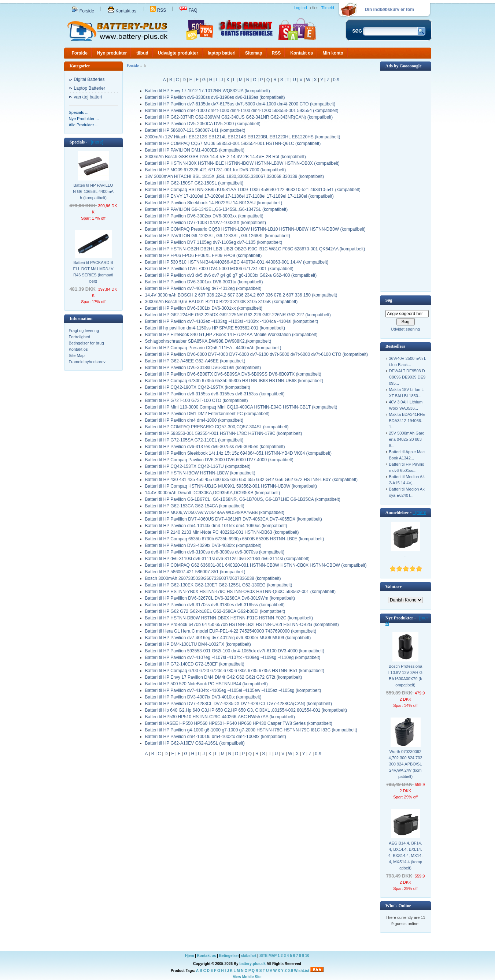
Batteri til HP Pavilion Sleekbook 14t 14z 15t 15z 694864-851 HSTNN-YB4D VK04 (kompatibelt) (238, 453)
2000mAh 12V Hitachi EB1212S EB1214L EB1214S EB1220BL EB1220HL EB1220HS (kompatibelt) (243, 137)
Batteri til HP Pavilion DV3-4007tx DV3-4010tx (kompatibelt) (203, 697)
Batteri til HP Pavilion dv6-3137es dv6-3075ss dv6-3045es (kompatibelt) (215, 447)
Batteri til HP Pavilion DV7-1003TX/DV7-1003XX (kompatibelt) (206, 223)
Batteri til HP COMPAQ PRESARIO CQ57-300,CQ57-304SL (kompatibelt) (217, 427)
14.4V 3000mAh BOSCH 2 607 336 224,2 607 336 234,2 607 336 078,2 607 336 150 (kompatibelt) (241, 295)
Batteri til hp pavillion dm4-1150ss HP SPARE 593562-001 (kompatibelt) (215, 328)
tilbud (142, 53)
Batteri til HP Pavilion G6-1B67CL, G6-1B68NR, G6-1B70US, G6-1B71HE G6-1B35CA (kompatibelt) (243, 499)
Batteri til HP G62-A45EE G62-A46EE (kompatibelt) (195, 361)
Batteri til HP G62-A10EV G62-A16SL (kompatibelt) (195, 743)
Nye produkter (112, 53)
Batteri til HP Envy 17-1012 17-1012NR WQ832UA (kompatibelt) (208, 91)
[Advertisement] (406, 180)
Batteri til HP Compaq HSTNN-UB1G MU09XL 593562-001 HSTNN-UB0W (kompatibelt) (231, 486)
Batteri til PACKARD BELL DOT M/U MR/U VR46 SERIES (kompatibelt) (93, 272)
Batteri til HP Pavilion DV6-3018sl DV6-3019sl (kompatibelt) (203, 368)
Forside (83, 11)
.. (405, 556)
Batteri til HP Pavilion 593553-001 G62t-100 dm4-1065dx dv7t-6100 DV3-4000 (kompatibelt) (235, 651)
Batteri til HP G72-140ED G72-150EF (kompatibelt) (195, 664)
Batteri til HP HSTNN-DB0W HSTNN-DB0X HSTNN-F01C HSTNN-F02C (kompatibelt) (229, 618)
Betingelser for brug (86, 343)
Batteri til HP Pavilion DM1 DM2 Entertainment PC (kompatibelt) (207, 414)
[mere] (96, 142)
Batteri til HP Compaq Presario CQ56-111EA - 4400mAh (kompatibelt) (213, 348)
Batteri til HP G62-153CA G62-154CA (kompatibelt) (195, 506)
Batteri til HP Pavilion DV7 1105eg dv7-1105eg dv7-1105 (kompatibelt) (214, 242)
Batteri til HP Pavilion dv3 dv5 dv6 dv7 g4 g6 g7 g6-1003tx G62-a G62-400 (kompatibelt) (231, 275)
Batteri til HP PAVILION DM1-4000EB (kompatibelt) (195, 150)
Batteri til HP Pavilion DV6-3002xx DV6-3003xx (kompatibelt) (204, 216)
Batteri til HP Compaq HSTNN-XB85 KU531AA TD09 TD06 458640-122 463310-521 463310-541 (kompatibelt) (253, 190)
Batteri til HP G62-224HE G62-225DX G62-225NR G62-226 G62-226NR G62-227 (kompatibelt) (238, 315)
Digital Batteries (89, 79)
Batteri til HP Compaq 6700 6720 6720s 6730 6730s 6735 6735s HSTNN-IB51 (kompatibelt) (235, 671)
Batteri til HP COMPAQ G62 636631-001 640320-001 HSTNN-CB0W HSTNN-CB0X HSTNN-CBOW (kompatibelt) (256, 565)
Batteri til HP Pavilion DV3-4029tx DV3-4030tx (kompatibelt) (203, 545)
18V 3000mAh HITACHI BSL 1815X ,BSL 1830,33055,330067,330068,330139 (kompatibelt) (235, 176)
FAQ (188, 10)
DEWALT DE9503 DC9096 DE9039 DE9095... (407, 377)
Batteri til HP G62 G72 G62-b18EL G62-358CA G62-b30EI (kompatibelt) (215, 611)
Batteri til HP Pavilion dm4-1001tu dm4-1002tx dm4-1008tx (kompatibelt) (216, 737)
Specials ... (79, 112)
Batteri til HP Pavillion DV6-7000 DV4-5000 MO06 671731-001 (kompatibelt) (219, 269)
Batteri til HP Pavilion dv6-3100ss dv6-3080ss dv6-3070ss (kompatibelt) (215, 552)
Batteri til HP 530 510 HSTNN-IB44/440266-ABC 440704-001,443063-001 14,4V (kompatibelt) (237, 262)
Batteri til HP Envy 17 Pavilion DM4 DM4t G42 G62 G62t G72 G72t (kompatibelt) (224, 677)
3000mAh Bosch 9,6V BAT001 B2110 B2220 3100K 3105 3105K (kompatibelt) (221, 302)
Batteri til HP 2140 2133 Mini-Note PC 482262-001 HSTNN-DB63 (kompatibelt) (222, 532)
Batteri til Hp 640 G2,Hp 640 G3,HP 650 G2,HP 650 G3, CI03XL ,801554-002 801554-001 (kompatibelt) (246, 710)
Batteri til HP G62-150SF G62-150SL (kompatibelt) (194, 183)
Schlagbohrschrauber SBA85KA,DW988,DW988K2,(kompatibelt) (208, 341)
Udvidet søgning (406, 329)
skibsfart (249, 956)
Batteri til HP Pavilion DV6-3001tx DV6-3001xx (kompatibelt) (204, 308)
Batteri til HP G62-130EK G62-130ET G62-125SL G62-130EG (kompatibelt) (219, 585)
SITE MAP (268, 956)
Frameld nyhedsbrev (87, 362)
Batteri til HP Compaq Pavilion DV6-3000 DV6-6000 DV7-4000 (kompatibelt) (219, 460)
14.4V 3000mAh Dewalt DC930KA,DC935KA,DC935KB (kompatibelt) (213, 493)
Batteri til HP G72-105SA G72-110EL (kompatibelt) (194, 440)
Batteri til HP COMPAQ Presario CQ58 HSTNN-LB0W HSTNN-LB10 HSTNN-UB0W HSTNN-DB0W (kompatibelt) (255, 229)
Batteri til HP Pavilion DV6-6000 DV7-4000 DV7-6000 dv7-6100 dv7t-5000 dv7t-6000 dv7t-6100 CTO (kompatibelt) (257, 354)
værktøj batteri (88, 97)
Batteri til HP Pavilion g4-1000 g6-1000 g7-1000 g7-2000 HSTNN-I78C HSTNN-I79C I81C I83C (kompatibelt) (251, 730)
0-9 (336, 80)
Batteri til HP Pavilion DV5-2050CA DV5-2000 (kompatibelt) (203, 124)
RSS (158, 10)
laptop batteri (222, 53)
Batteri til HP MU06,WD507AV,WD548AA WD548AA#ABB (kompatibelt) (215, 513)
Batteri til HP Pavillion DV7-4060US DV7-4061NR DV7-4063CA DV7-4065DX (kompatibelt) (234, 519)
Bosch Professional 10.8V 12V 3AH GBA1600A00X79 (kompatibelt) (405, 676)
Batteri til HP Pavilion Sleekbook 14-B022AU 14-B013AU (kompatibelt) (214, 203)
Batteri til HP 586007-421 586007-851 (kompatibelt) (195, 572)
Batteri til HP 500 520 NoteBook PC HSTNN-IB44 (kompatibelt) (206, 684)
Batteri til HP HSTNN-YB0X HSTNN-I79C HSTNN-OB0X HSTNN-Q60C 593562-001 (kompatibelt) (241, 592)
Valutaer (394, 587)
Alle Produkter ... (84, 125)
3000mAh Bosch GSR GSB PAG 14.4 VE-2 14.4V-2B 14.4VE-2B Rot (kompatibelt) (226, 157)
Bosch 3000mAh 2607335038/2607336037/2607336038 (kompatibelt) (213, 578)
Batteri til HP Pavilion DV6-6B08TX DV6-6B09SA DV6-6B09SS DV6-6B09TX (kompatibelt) (233, 374)
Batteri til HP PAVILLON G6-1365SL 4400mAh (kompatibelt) (93, 191)
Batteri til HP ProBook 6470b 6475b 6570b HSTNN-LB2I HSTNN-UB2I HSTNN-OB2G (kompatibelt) (242, 625)
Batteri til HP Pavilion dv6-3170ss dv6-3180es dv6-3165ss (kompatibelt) (215, 605)
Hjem (189, 956)
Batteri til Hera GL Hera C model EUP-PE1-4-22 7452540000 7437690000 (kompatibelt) (231, 631)
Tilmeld (327, 8)
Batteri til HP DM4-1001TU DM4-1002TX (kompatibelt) (198, 644)
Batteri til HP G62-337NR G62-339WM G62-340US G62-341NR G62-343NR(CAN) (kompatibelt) (239, 117)
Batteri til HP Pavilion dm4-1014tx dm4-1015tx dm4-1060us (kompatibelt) (216, 526)
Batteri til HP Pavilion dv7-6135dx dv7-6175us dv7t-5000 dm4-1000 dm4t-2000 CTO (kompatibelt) (240, 104)
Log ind (300, 8)
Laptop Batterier (90, 88)
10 (307, 956)
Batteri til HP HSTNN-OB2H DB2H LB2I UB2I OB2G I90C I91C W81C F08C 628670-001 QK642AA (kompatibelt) (255, 249)
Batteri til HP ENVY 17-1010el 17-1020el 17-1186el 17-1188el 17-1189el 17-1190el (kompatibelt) (239, 196)
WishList (302, 971)
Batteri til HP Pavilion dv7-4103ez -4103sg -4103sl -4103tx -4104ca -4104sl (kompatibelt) (232, 321)
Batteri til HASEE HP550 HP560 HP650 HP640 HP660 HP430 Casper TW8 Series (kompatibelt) (239, 723)
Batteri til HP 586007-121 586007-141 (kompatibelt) (195, 130)
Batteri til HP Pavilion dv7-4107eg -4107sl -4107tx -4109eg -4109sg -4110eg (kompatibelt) (233, 657)
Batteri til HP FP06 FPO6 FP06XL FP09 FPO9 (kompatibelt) (204, 256)
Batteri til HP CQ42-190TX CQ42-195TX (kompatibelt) (198, 387)
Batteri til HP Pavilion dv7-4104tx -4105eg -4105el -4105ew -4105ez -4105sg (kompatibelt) (233, 690)
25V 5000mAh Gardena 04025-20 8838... (407, 439)
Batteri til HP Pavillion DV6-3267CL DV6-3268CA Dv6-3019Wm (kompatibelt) (220, 598)
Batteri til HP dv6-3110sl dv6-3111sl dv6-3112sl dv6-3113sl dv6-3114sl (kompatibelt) (227, 559)
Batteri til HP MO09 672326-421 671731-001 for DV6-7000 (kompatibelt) (216, 170)
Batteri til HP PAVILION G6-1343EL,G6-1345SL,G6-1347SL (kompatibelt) (217, 209)
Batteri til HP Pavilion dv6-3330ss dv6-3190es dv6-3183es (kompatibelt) (215, 97)
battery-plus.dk (252, 964)
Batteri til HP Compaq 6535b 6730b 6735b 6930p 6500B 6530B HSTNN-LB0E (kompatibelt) (235, 539)
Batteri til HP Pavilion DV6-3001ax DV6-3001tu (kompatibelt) (204, 282)
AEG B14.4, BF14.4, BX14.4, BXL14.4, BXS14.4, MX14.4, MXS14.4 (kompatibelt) (406, 856)
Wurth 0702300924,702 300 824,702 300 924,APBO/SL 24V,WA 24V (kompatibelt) (406, 764)
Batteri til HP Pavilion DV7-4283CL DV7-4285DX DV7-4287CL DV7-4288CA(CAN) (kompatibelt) (239, 704)
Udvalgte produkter (178, 53)
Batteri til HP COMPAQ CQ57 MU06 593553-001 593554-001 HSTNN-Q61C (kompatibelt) (233, 144)
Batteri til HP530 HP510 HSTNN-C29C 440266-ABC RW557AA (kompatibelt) (220, 717)
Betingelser (229, 956)
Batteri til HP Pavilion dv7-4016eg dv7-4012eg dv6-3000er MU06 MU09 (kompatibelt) (228, 638)
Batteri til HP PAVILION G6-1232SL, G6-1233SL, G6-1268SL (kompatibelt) (218, 236)
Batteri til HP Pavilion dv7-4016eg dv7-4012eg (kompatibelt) (203, 288)
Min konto (333, 53)
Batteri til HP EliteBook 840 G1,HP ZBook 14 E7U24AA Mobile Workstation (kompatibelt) (231, 335)
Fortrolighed (80, 337)
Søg (389, 300)
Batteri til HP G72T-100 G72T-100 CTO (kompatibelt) (197, 400)
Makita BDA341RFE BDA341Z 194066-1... (407, 421)
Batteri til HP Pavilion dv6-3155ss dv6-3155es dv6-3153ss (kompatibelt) (215, 394)
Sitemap (254, 53)
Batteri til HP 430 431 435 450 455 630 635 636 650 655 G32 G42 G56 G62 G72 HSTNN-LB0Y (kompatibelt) (252, 480)
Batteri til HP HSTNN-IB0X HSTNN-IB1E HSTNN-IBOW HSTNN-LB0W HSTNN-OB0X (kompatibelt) (242, 163)
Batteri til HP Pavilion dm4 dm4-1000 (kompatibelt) (194, 420)
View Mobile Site (247, 977)
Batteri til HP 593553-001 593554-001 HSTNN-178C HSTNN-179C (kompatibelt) (224, 433)
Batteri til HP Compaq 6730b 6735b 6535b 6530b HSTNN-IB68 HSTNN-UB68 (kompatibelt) (234, 381)
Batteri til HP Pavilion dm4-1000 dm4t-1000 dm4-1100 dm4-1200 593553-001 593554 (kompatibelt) (242, 111)
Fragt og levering (84, 331)
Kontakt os (122, 11)
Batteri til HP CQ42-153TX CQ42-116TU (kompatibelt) (198, 466)
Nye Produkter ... (84, 119)
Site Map (77, 355)
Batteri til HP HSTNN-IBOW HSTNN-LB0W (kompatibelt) (200, 473)
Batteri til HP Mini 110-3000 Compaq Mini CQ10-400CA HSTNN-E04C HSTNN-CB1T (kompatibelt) (241, 407)
